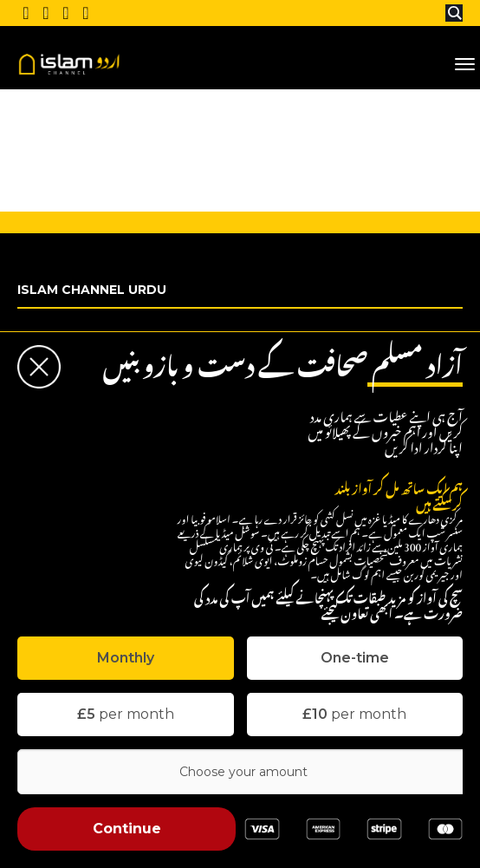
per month (126, 714)
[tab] (126, 658)
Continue (127, 829)
